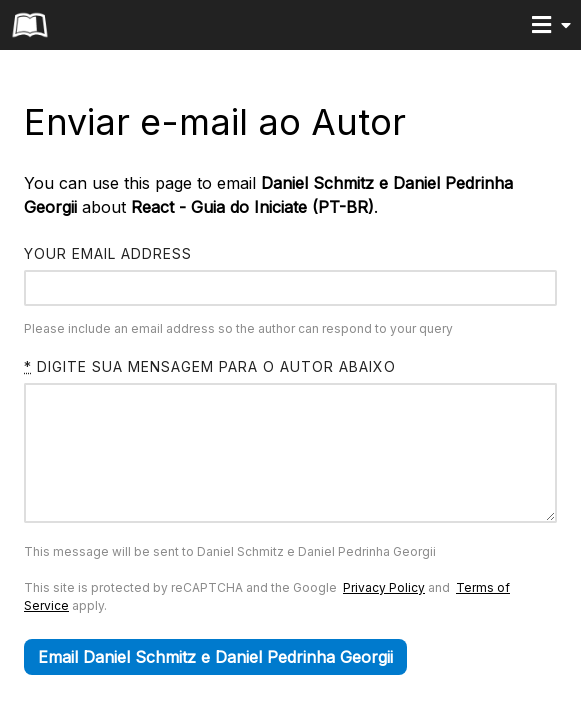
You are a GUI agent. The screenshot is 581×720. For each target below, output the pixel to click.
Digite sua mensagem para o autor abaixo (210, 366)
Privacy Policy (384, 617)
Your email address (108, 253)
